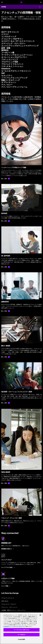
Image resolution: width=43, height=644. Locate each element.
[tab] (21, 32)
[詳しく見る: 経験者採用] (6, 311)
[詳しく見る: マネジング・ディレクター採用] (6, 526)
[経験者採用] (21, 286)
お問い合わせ (5, 601)
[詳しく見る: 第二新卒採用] (6, 267)
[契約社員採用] (21, 439)
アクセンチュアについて (8, 598)
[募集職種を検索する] (8, 549)
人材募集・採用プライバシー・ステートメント (13, 610)
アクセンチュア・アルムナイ (9, 604)
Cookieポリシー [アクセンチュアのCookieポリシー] (7, 626)
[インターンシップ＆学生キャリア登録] (21, 135)
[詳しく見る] (6, 179)
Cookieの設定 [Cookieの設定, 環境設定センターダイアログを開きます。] (21, 639)
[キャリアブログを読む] (8, 567)
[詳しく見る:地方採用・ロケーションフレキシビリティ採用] (6, 403)
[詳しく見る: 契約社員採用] (6, 483)
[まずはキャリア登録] (6, 586)
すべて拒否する (21, 635)
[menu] (2, 2)
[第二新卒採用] (21, 240)
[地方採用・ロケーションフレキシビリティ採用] (21, 376)
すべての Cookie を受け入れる (21, 630)
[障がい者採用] (21, 330)
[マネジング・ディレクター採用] (21, 502)
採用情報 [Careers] (4, 7)
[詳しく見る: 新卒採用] (6, 221)
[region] (21, 628)
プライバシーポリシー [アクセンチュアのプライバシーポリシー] (18, 626)
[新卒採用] (21, 197)
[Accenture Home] (21, 2)
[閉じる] (40, 615)
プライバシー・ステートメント (9, 607)
